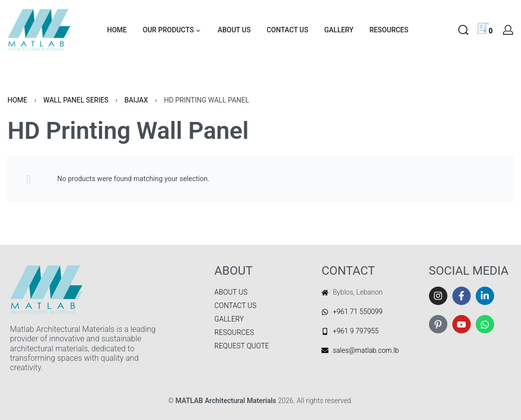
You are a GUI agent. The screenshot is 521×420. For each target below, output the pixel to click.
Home (17, 100)
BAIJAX (136, 100)
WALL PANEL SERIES (76, 100)
